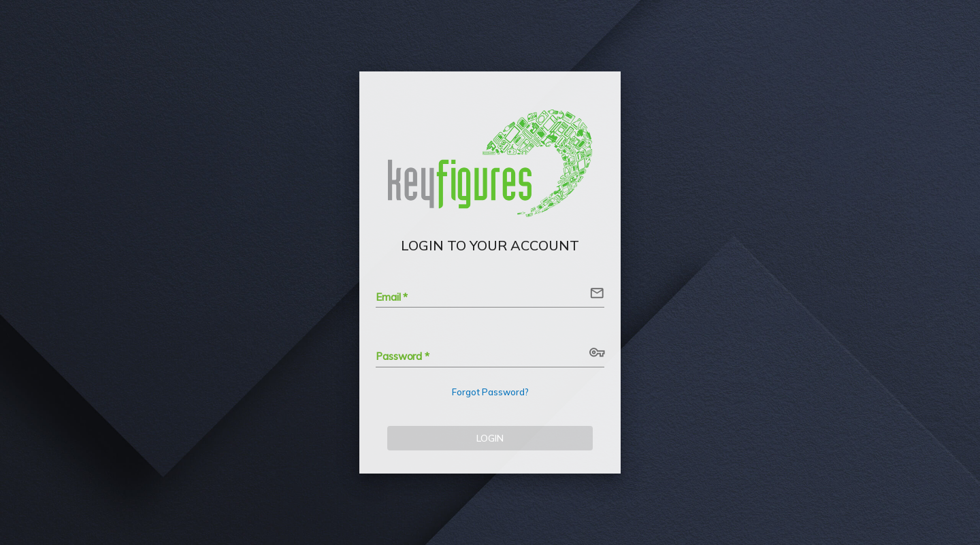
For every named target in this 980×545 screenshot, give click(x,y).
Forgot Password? (490, 392)
